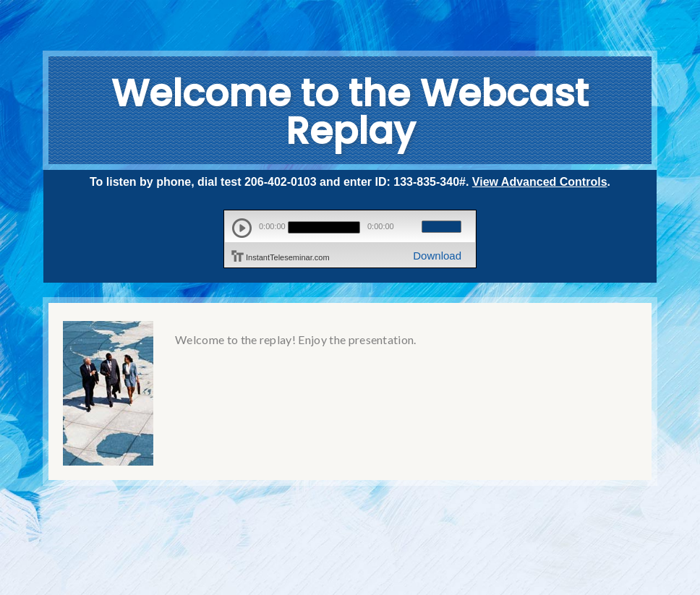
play (242, 228)
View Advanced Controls (540, 182)
